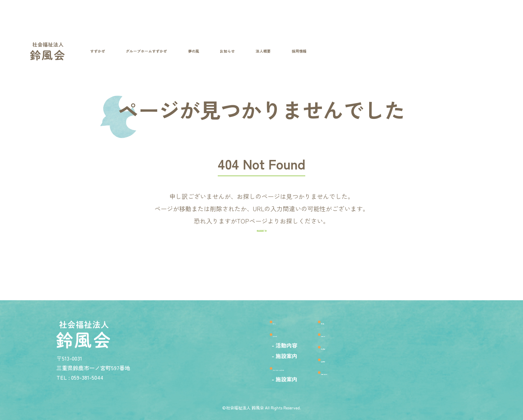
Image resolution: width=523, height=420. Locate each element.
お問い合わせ (351, 377)
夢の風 (341, 316)
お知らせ (344, 331)
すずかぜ (244, 331)
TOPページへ (258, 254)
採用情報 (344, 362)
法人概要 (344, 346)
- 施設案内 (240, 353)
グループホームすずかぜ (268, 368)
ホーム (240, 316)
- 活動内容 (240, 342)
